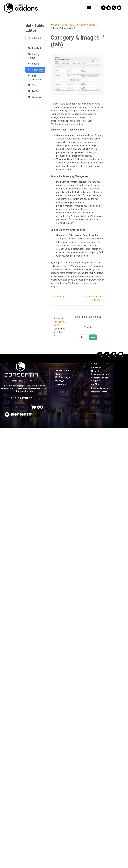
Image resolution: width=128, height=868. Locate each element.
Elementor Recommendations (100, 373)
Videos (36, 85)
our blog (95, 384)
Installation (38, 48)
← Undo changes (59, 297)
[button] (89, 7)
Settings (38, 65)
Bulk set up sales (34, 77)
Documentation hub (100, 388)
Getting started (34, 56)
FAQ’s (35, 91)
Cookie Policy (61, 385)
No (83, 337)
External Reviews (99, 392)
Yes (93, 337)
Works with (38, 97)
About (94, 364)
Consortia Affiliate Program (99, 379)
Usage (38, 71)
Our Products (97, 367)
